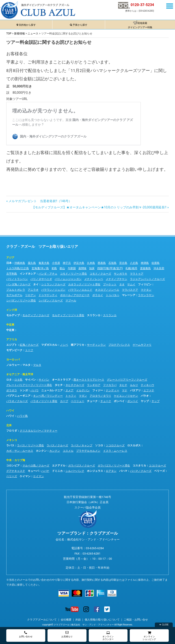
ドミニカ (57, 471)
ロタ (9, 380)
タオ (122, 284)
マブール (71, 301)
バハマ (123, 471)
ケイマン (25, 476)
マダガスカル (49, 345)
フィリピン (145, 284)
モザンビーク (14, 350)
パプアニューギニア (18, 396)
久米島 (91, 263)
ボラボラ (12, 390)
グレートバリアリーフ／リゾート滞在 (29, 385)
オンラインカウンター (108, 636)
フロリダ (12, 431)
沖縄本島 (20, 263)
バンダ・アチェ (48, 274)
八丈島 (134, 263)
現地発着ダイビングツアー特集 (140, 25)
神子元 (67, 263)
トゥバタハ (112, 295)
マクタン (146, 290)
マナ (125, 390)
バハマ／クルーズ (141, 471)
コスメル (68, 451)
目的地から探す (27, 25)
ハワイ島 (22, 416)
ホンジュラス (95, 471)
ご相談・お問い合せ (136, 620)
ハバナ (45, 471)
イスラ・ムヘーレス (115, 451)
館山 (62, 268)
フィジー (98, 390)
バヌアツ (135, 390)
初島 (54, 268)
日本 (9, 263)
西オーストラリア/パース (89, 380)
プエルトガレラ (16, 290)
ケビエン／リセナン (126, 396)
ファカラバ (110, 385)
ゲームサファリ (142, 345)
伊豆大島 (79, 263)
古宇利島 (12, 274)
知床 (92, 268)
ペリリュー (78, 401)
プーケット (110, 284)
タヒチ (59, 385)
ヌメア (69, 390)
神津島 (145, 263)
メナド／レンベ (94, 279)
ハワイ (10, 411)
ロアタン (111, 471)
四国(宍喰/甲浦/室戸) (110, 268)
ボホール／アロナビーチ (75, 295)
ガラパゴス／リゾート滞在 (114, 466)
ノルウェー (13, 365)
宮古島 (123, 263)
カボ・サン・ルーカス (20, 451)
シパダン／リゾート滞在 (21, 301)
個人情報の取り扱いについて (102, 620)
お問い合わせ (26, 634)
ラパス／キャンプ (82, 445)
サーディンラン (96, 345)
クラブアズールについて (42, 620)
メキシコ (12, 440)
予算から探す (80, 25)
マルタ (26, 365)
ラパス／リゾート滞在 (30, 445)
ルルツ (134, 385)
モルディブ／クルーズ (36, 315)
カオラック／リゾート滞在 (84, 284)
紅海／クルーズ (29, 345)
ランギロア (94, 385)
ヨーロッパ (13, 360)
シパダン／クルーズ (51, 301)
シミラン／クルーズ (53, 284)
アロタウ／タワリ (100, 396)
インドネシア (28, 274)
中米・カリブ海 (16, 460)
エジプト (12, 345)
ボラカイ (98, 295)
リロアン (30, 295)
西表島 (102, 263)
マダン (83, 396)
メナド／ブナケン (117, 279)
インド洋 (12, 310)
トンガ (24, 390)
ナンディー (112, 390)
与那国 (72, 268)
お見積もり (67, 634)
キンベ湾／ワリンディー (48, 396)
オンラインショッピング (149, 636)
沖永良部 (159, 268)
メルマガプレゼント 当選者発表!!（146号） (40, 201)
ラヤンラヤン (146, 295)
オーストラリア (61, 380)
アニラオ (33, 290)
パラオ (145, 396)
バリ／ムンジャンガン (68, 279)
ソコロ (99, 445)
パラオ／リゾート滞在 (44, 401)
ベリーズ (160, 471)
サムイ (131, 284)
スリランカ (94, 315)
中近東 (10, 325)
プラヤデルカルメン (88, 451)
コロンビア (13, 466)
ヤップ (145, 401)
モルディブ (13, 315)
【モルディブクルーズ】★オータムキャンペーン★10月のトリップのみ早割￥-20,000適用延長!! (99, 207)
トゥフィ (71, 396)
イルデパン (83, 390)
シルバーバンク (75, 471)
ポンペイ (119, 401)
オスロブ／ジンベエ (107, 290)
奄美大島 (44, 263)
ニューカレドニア (52, 390)
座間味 (82, 268)
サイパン (30, 380)
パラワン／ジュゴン (53, 290)
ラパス (10, 445)
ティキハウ (147, 385)
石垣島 (112, 263)
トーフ (29, 350)
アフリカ (12, 339)
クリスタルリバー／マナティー (39, 431)
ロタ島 (18, 380)
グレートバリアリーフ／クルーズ (127, 380)
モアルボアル (14, 295)
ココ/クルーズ (157, 466)
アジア (10, 258)
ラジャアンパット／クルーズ (147, 279)
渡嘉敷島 (145, 268)
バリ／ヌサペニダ (41, 279)
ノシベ (64, 345)
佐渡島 (156, 263)
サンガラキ (121, 274)
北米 (9, 425)
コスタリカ (139, 466)
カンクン (41, 451)
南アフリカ (78, 345)
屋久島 (32, 263)
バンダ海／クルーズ (18, 284)
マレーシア (129, 295)
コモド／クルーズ (100, 274)
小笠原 (56, 263)
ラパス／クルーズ (57, 445)
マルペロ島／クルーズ (36, 466)
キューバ (33, 471)
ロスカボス (134, 445)
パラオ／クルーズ (17, 401)
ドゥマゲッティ (48, 295)
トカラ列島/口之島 (18, 268)
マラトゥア (137, 274)
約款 (78, 620)
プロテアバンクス (119, 345)
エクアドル (59, 466)
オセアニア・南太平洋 (20, 374)
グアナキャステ (16, 471)
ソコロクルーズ (115, 445)
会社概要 (66, 620)
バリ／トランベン (17, 279)
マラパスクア (130, 290)
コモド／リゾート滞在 (73, 274)
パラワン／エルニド (80, 290)
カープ (64, 401)
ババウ (35, 390)
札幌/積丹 (131, 268)
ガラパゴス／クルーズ (82, 466)
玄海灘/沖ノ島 (40, 268)
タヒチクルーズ (75, 385)
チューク (92, 401)
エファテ (149, 390)
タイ (36, 284)
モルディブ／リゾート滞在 (68, 315)
